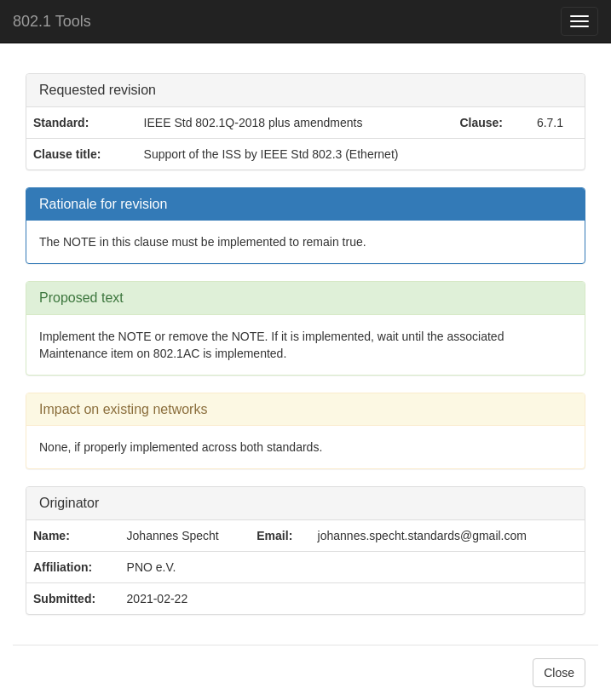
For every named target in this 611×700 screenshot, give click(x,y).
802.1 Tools (52, 21)
